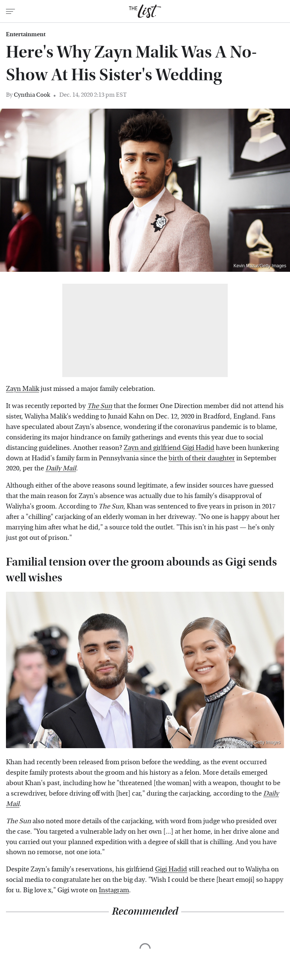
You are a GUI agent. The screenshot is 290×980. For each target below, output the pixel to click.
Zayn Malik (23, 389)
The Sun (100, 406)
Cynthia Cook (32, 95)
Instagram (114, 890)
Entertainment (26, 34)
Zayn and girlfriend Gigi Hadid (169, 448)
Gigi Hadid (171, 869)
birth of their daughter (202, 458)
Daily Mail (61, 468)
